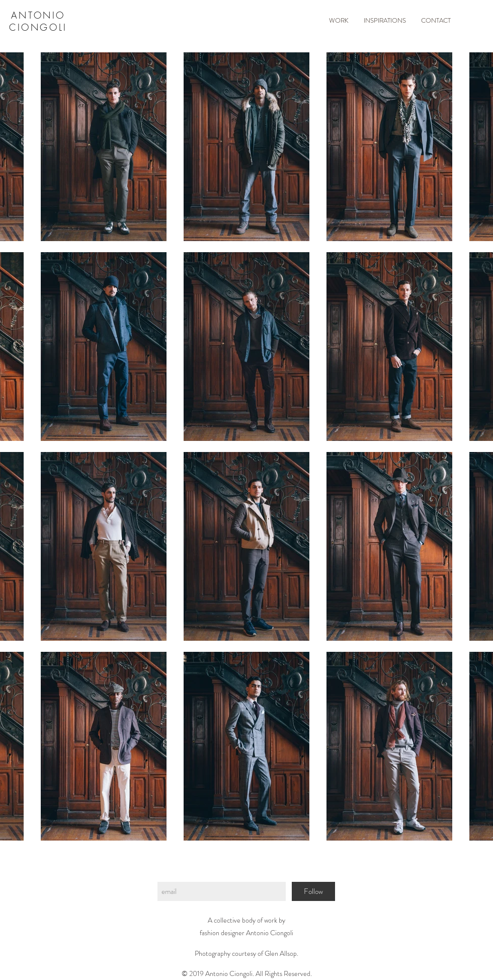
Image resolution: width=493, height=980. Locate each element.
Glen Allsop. (281, 953)
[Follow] (313, 891)
